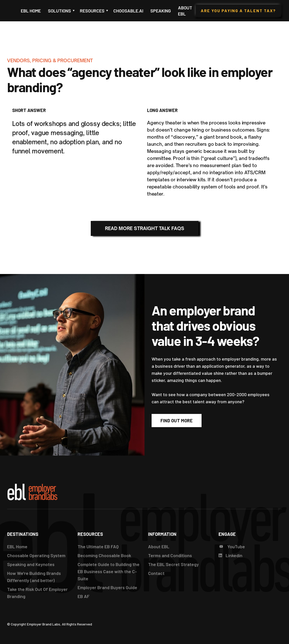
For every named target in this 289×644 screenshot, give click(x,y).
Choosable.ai (128, 11)
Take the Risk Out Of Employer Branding (37, 593)
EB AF (84, 596)
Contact (156, 573)
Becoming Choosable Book (104, 555)
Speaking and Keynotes (31, 564)
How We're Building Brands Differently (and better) (34, 577)
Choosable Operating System (36, 555)
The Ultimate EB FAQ (98, 546)
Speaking (161, 11)
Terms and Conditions (170, 555)
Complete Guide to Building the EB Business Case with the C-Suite (109, 571)
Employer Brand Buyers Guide (107, 587)
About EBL (185, 11)
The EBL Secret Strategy (173, 564)
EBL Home (31, 11)
